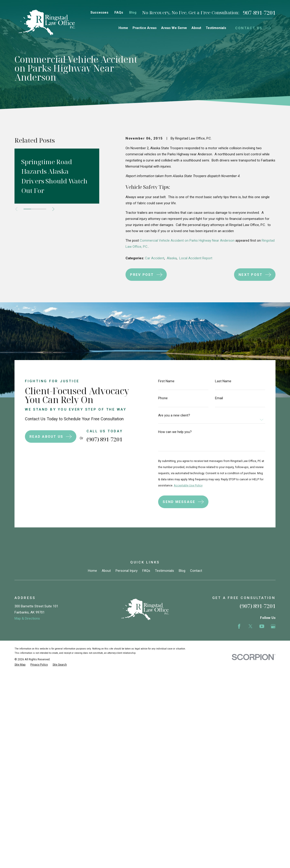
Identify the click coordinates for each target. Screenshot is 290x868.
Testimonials (164, 571)
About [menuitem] (196, 28)
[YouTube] (262, 626)
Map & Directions (27, 618)
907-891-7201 (259, 13)
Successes (99, 12)
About (106, 571)
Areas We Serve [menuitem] (174, 28)
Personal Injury (127, 571)
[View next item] (53, 209)
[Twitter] (250, 626)
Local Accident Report (196, 258)
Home (92, 571)
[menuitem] (20, 665)
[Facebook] (239, 626)
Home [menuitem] (123, 28)
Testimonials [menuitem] (216, 28)
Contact (196, 571)
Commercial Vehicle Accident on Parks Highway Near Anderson (187, 240)
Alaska (172, 258)
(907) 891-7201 (98, 439)
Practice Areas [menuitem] (145, 28)
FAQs (119, 12)
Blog (133, 12)
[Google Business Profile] (273, 626)
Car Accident (155, 258)
